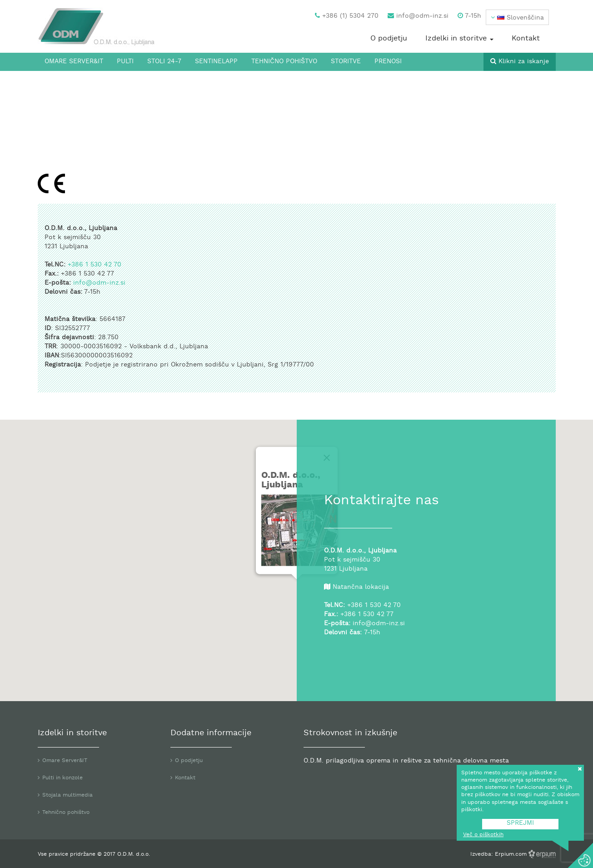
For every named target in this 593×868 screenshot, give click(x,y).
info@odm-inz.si (418, 16)
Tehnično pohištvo (284, 62)
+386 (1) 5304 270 (347, 16)
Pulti (125, 62)
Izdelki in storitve (459, 39)
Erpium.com (512, 854)
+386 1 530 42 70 (95, 265)
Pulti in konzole (62, 778)
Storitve (346, 62)
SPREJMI (520, 823)
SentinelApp (216, 62)
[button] (517, 17)
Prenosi (388, 62)
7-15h (469, 16)
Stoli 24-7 (164, 62)
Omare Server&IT (74, 62)
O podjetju (389, 39)
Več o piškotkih (483, 835)
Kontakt (526, 39)
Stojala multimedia (67, 795)
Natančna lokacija (361, 587)
